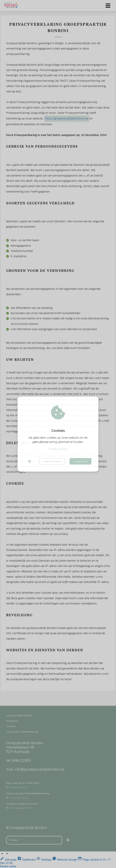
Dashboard (27, 860)
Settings (44, 860)
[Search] (68, 840)
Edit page (9, 860)
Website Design (65, 860)
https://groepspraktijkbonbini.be (67, 118)
